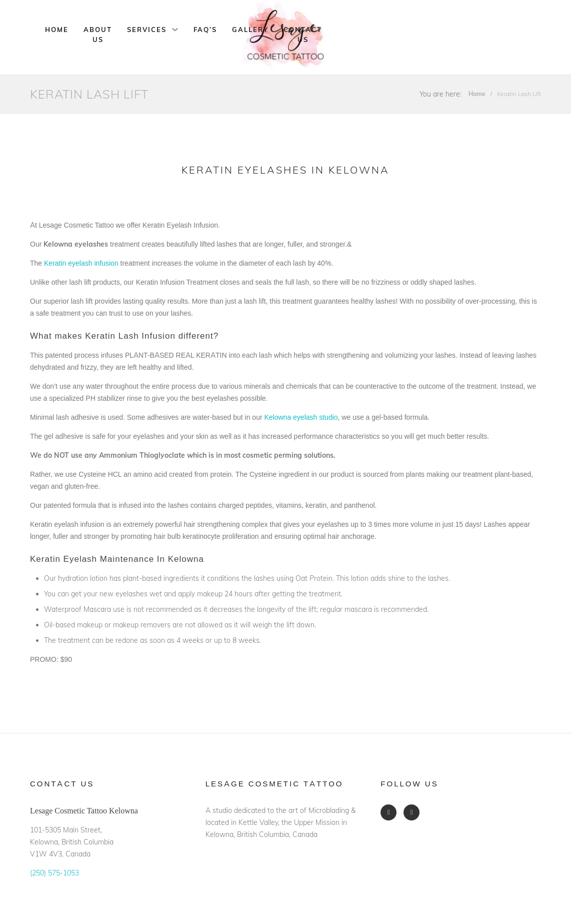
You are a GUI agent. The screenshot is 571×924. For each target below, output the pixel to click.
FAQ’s (205, 30)
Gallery (250, 30)
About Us (98, 35)
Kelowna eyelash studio (301, 417)
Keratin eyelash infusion (81, 263)
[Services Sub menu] (175, 30)
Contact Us (303, 35)
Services (147, 30)
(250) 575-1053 (54, 873)
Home (57, 30)
